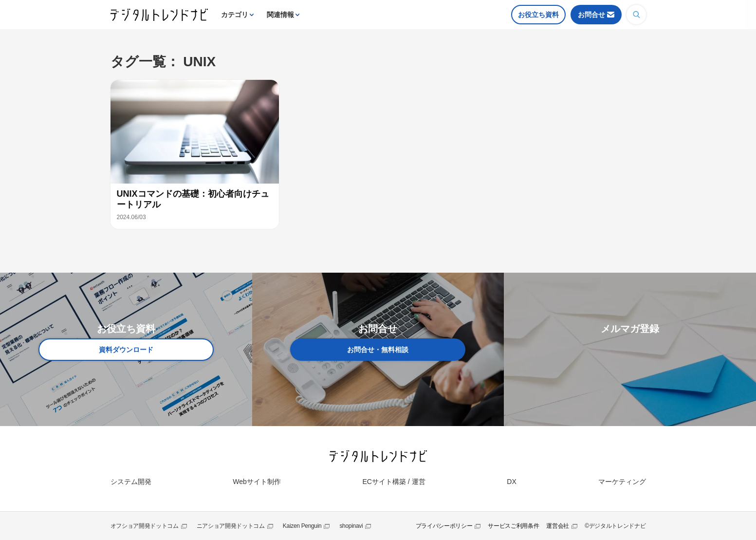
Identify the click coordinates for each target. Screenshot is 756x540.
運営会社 (558, 526)
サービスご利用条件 (513, 526)
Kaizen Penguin (302, 526)
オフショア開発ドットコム (145, 526)
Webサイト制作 (257, 482)
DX (511, 482)
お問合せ (591, 15)
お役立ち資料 (538, 15)
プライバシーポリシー (444, 526)
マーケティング (622, 482)
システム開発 (131, 482)
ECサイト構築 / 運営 (394, 482)
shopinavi (351, 526)
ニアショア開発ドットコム (231, 526)
